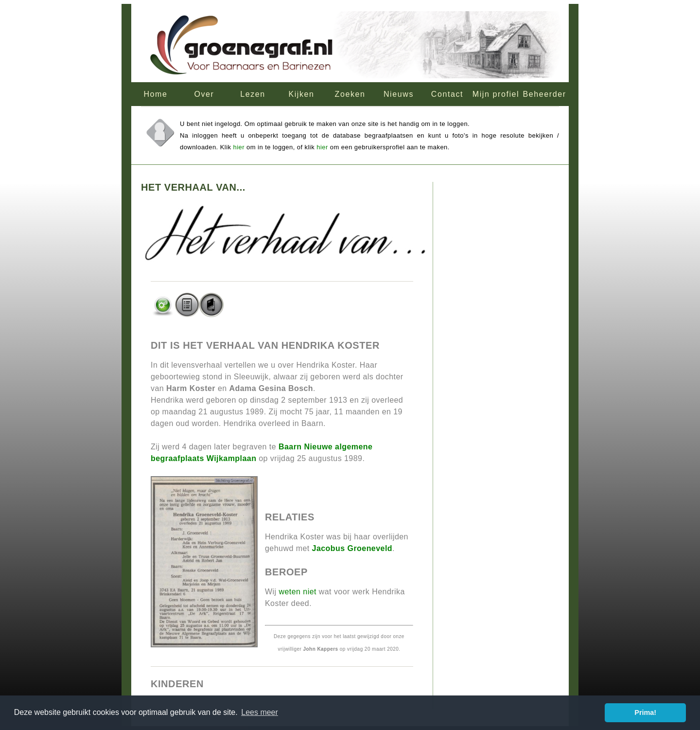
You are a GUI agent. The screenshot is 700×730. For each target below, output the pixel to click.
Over (204, 94)
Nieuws (399, 94)
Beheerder (544, 94)
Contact (447, 94)
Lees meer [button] (260, 712)
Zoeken (350, 94)
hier (239, 147)
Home (155, 94)
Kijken (301, 94)
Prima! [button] (645, 712)
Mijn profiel (496, 94)
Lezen (253, 94)
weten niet (297, 592)
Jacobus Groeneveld (352, 548)
